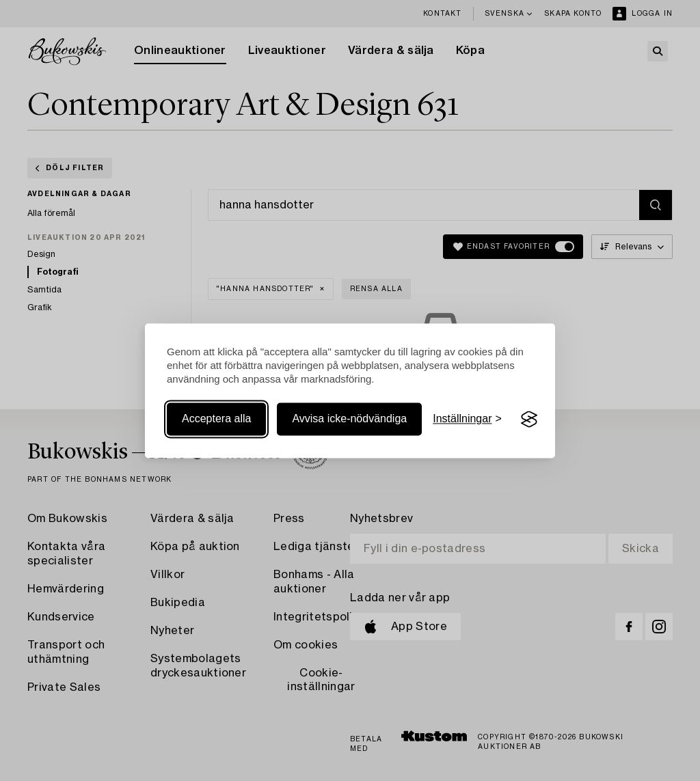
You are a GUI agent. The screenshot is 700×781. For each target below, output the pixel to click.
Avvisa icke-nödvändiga (349, 419)
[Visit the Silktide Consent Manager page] (529, 420)
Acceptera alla (216, 419)
